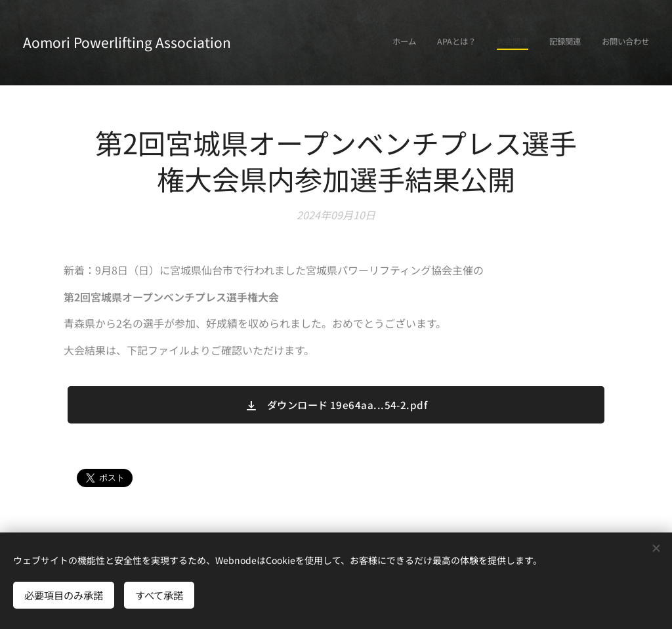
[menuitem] (569, 43)
